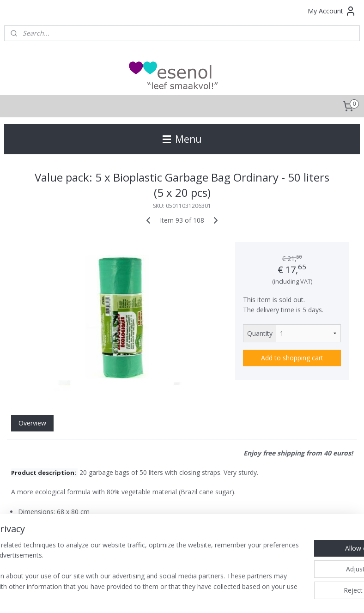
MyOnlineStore (275, 596)
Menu (182, 139)
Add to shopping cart (292, 358)
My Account (332, 11)
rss (156, 596)
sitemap (137, 596)
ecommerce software (193, 596)
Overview (32, 423)
